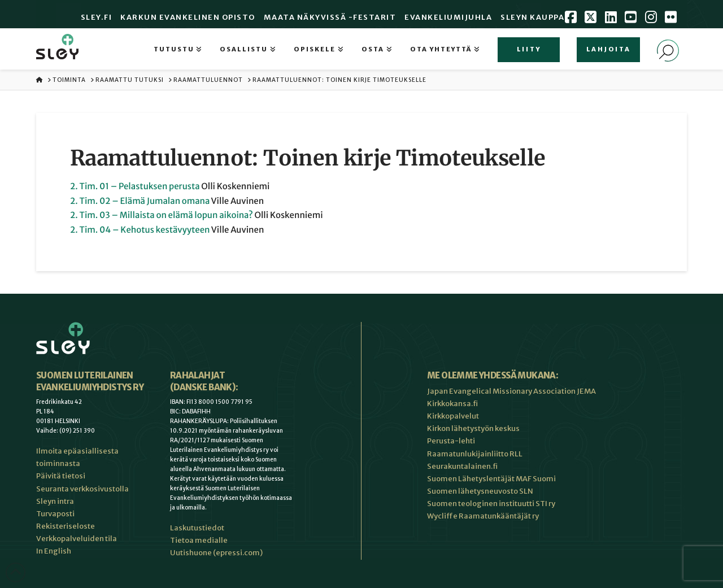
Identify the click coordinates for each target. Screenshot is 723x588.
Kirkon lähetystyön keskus (473, 428)
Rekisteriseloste (66, 526)
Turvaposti (55, 514)
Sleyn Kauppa (532, 17)
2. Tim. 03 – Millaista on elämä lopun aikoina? (162, 215)
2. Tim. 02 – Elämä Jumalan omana (140, 201)
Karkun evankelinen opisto (188, 17)
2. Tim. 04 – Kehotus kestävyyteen (140, 230)
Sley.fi (97, 17)
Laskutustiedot (197, 528)
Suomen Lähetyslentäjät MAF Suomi (491, 479)
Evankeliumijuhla (448, 17)
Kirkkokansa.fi (452, 404)
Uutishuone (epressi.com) (216, 553)
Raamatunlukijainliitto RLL (475, 454)
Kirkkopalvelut (453, 416)
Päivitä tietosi (61, 476)
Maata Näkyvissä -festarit (330, 17)
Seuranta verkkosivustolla (82, 489)
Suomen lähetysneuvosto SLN (480, 491)
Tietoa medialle (199, 540)
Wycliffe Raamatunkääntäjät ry (483, 516)
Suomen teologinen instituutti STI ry (491, 504)
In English (54, 551)
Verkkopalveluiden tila (77, 539)
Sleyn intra (55, 501)
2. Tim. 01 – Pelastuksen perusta (135, 187)
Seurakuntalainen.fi (462, 466)
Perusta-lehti (451, 441)
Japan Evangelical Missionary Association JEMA (511, 391)
